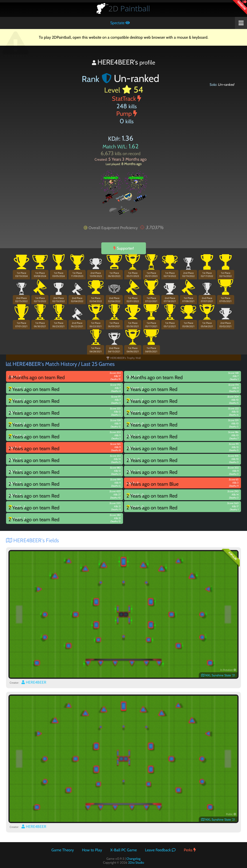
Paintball (129, 8)
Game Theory (63, 850)
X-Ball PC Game (123, 850)
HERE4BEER (34, 682)
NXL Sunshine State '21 (218, 675)
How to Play (92, 850)
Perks (190, 850)
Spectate (120, 23)
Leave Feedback (160, 850)
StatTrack (127, 98)
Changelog (134, 859)
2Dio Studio (136, 862)
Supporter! (124, 248)
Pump (127, 113)
